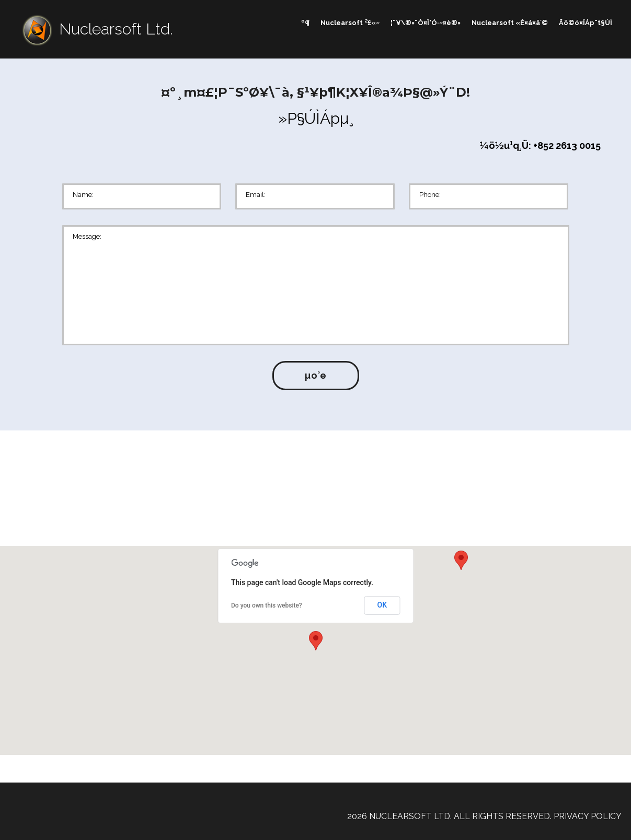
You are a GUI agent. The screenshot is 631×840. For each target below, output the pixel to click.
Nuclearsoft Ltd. (116, 29)
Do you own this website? (267, 605)
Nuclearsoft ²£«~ (350, 23)
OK (382, 605)
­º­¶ (305, 23)
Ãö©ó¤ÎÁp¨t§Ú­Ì (586, 23)
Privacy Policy (588, 816)
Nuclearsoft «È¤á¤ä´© (510, 23)
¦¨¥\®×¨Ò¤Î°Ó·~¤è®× (426, 23)
